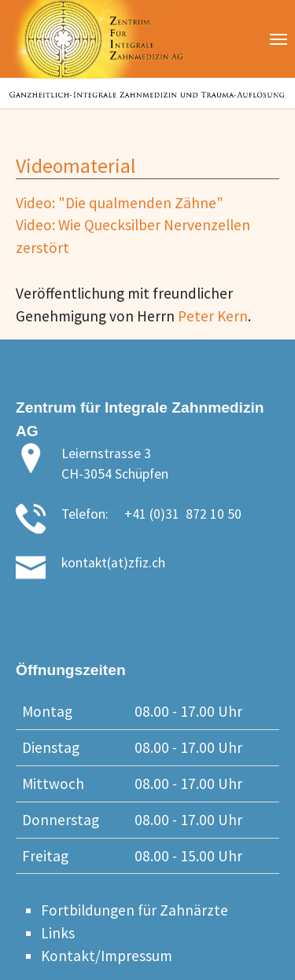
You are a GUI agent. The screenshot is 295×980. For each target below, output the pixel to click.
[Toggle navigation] (278, 39)
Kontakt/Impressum (107, 956)
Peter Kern (213, 316)
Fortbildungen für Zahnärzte (135, 910)
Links (58, 933)
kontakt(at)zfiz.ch (113, 563)
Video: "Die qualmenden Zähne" (120, 203)
